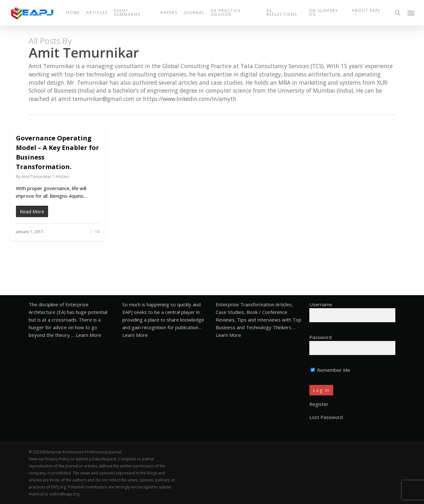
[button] (411, 13)
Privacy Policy (57, 459)
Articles (62, 177)
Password (320, 337)
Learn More (89, 335)
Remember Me (330, 370)
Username (321, 304)
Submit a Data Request (96, 459)
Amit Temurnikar (36, 177)
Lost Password (326, 417)
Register (319, 404)
